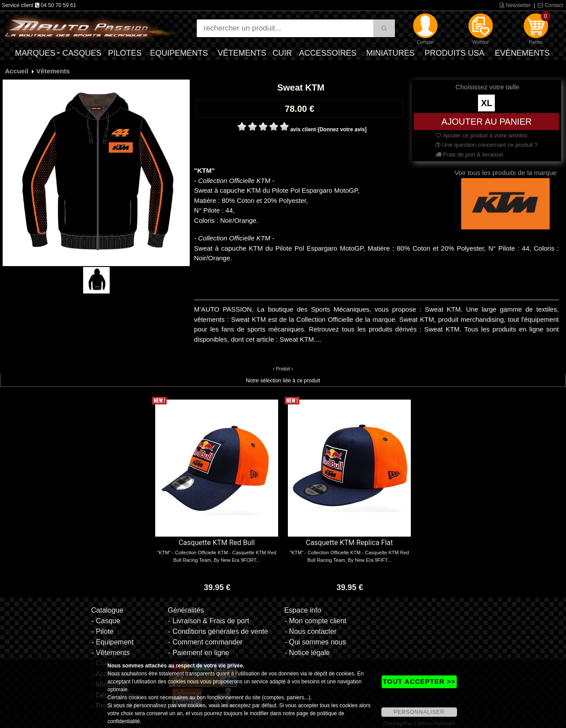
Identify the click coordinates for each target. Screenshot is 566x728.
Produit (283, 369)
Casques (82, 53)
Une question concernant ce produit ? (487, 145)
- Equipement (113, 642)
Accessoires (328, 53)
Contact (550, 5)
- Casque (106, 621)
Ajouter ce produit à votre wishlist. (482, 135)
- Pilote (103, 631)
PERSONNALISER (419, 712)
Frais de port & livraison (469, 154)
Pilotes (125, 53)
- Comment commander (205, 642)
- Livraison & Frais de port (208, 621)
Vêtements (242, 53)
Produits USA (454, 53)
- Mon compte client (316, 621)
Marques (35, 53)
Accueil (17, 71)
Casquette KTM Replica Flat (349, 543)
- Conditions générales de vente (218, 631)
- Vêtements (111, 653)
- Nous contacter (311, 631)
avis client (303, 130)
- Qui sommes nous (316, 642)
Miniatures (390, 53)
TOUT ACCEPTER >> (419, 681)
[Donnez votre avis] (342, 130)
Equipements (179, 53)
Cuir (282, 53)
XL (487, 103)
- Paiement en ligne (199, 653)
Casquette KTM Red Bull (217, 543)
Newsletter (515, 5)
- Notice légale (307, 653)
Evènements (522, 53)
